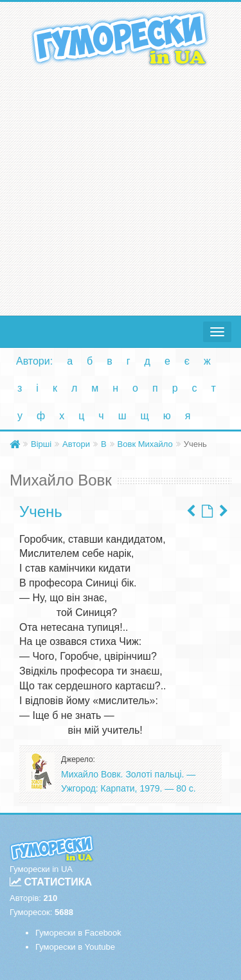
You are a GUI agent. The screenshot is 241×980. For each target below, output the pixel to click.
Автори (76, 444)
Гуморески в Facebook (78, 933)
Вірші (41, 444)
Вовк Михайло (145, 444)
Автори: (34, 361)
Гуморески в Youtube (75, 947)
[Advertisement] (121, 188)
